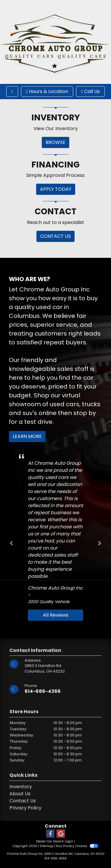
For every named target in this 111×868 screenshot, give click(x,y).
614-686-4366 (43, 691)
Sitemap (46, 846)
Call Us (90, 91)
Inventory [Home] (21, 787)
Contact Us (23, 801)
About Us (20, 794)
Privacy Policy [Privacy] (25, 808)
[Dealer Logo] (55, 42)
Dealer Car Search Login (55, 841)
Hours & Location (47, 91)
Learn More (27, 436)
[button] (11, 543)
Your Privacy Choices (77, 846)
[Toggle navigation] (12, 92)
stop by (85, 413)
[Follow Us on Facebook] (50, 834)
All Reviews (56, 615)
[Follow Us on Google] (61, 834)
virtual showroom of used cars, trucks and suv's (55, 404)
